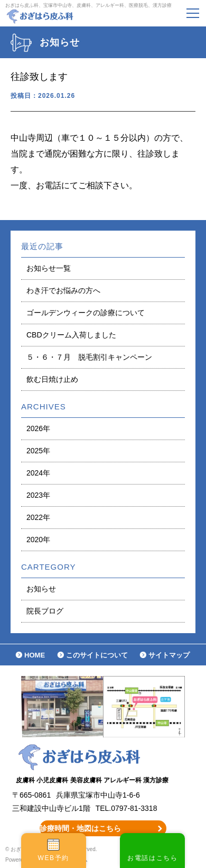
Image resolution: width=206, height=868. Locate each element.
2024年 (38, 473)
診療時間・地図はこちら (80, 828)
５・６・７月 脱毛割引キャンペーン (89, 357)
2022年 (38, 517)
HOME (35, 655)
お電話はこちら (152, 858)
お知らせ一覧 (49, 268)
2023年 (38, 495)
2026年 (38, 428)
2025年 (38, 451)
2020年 (38, 540)
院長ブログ (45, 611)
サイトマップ (169, 655)
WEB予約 (54, 858)
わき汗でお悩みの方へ (63, 290)
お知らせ (41, 589)
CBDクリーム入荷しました (71, 335)
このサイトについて (97, 655)
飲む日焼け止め (52, 379)
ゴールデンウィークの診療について (86, 313)
